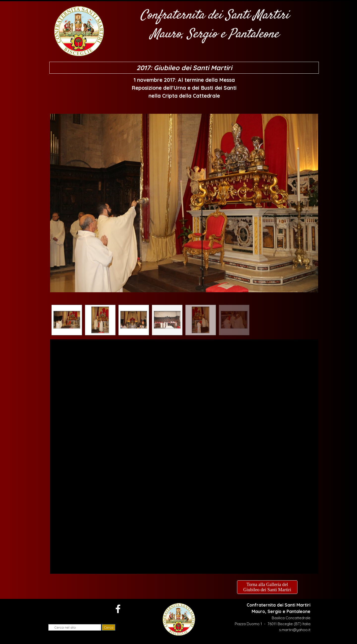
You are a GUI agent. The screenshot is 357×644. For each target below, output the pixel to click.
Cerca (109, 627)
